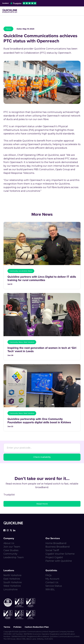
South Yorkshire (13, 582)
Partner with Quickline (59, 561)
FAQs (49, 575)
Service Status (54, 586)
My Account (52, 579)
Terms (7, 627)
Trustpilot (9, 495)
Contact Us (52, 582)
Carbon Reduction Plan (37, 627)
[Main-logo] (10, 11)
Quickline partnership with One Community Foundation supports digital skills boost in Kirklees (39, 421)
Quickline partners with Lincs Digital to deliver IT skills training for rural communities (42, 279)
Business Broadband (58, 547)
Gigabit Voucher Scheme (60, 554)
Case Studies (11, 550)
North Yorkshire (12, 575)
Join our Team (12, 547)
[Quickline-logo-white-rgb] (13, 523)
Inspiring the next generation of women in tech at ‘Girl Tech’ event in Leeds (42, 350)
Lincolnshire (11, 589)
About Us (9, 543)
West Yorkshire (12, 586)
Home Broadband (56, 543)
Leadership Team (14, 557)
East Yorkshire (12, 579)
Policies (17, 627)
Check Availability (42, 457)
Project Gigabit (54, 557)
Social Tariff (52, 550)
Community (10, 554)
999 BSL (50, 589)
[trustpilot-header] (19, 3)
